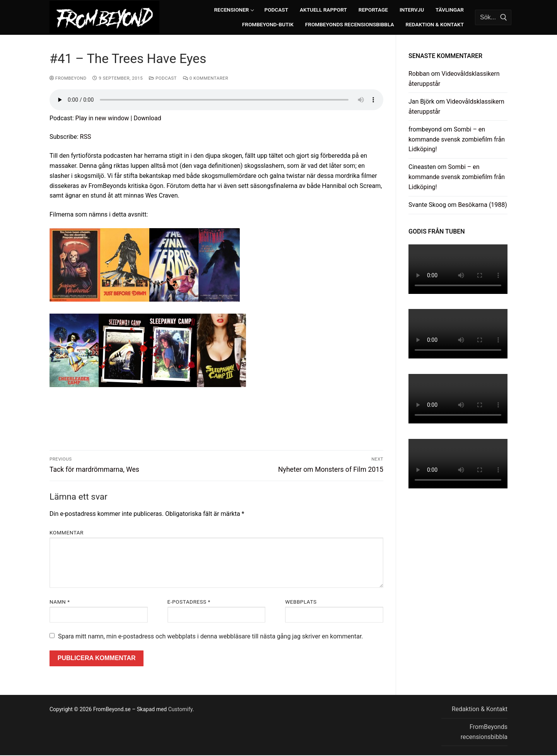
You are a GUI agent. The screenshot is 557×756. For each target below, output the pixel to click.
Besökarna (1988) (483, 205)
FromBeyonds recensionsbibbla (484, 732)
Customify (180, 709)
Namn (60, 602)
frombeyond (68, 78)
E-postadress (189, 602)
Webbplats (301, 602)
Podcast (163, 78)
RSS (86, 137)
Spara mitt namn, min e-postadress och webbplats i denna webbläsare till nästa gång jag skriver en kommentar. (211, 636)
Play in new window (102, 118)
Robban (419, 74)
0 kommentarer (206, 78)
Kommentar (67, 532)
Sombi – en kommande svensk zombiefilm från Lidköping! (457, 139)
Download (147, 118)
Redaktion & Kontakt (480, 709)
